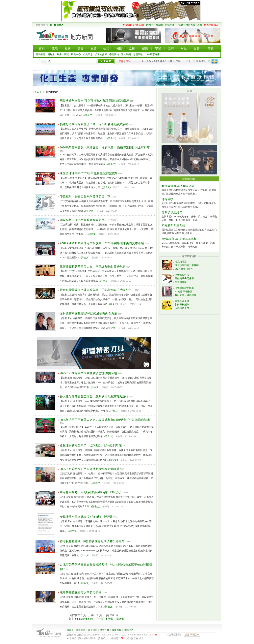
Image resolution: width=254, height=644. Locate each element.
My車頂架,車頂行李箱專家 (179, 239)
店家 (200, 25)
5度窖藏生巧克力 (184, 269)
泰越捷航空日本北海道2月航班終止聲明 (86, 517)
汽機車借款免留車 (184, 288)
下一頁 (100, 619)
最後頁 (120, 619)
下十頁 (109, 619)
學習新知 (114, 54)
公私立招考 (101, 54)
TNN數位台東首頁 (186, 25)
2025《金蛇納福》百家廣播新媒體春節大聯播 (89, 469)
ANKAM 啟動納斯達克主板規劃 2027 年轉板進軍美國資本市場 (102, 243)
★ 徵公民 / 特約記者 (133, 25)
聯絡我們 (128, 630)
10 (92, 619)
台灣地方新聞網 (154, 25)
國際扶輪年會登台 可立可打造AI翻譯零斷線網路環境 (94, 101)
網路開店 (81, 630)
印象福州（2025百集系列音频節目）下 (85, 197)
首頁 (40, 92)
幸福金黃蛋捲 (182, 301)
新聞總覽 (40, 54)
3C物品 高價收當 (184, 291)
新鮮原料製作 (182, 305)
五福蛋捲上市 (182, 308)
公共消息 (88, 54)
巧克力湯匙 (181, 262)
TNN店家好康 (152, 54)
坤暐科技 (167, 199)
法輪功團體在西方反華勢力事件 (81, 592)
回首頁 (70, 630)
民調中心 (76, 54)
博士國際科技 (182, 275)
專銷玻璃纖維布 (172, 212)
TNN (154, 635)
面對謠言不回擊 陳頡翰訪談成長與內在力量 (88, 314)
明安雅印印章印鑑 (173, 226)
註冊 (50, 25)
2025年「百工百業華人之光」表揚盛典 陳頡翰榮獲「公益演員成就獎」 (106, 420)
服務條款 (116, 630)
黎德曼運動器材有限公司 (178, 186)
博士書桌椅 (181, 282)
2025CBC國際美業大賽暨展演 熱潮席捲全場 (88, 373)
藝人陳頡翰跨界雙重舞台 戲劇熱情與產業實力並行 (94, 396)
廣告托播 (105, 630)
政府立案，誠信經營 (186, 295)
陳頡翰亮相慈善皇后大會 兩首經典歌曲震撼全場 (92, 267)
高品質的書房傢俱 (184, 278)
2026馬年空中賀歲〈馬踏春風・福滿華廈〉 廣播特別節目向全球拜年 (105, 147)
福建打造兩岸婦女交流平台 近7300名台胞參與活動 (94, 124)
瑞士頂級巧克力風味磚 (187, 265)
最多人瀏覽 (63, 54)
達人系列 (126, 54)
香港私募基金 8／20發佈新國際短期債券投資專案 (92, 541)
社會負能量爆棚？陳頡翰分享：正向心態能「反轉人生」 (97, 290)
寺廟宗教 (138, 54)
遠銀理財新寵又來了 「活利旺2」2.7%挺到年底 (91, 445)
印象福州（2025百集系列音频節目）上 (85, 220)
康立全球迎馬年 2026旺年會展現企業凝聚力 (88, 173)
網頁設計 (169, 25)
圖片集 (51, 54)
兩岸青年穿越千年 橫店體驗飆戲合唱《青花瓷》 (91, 492)
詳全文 (89, 115)
